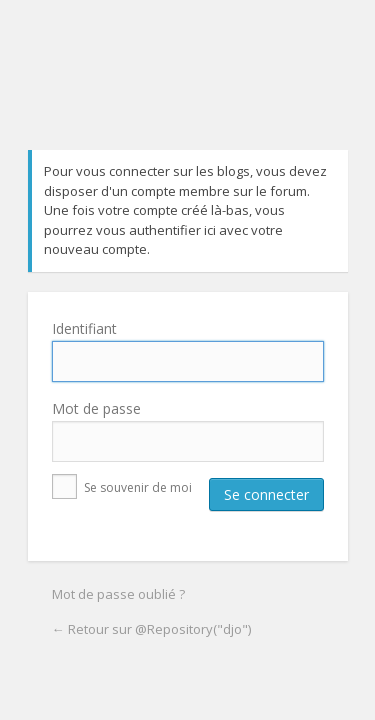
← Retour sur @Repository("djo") (151, 629)
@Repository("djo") (191, 90)
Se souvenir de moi (122, 487)
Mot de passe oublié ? (118, 594)
